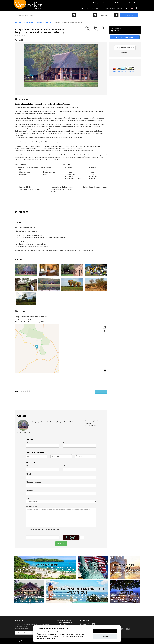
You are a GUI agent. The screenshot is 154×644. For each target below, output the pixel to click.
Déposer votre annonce (102, 3)
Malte (54, 597)
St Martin (31, 567)
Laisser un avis (101, 392)
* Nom (65, 466)
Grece (84, 595)
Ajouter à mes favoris (125, 48)
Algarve (92, 597)
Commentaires (31, 506)
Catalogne (73, 599)
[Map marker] (61, 347)
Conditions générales (65, 623)
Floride (47, 567)
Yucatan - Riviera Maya (27, 571)
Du (27, 442)
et (30, 597)
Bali (19, 567)
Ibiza (73, 595)
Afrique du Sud (125, 595)
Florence (118, 570)
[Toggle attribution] (105, 371)
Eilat (138, 597)
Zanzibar (113, 597)
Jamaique (19, 569)
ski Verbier (133, 599)
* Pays (28, 498)
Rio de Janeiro (115, 595)
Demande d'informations (125, 37)
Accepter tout (105, 631)
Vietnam (30, 601)
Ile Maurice (62, 569)
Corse (95, 595)
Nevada (97, 573)
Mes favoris (120, 3)
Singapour (36, 601)
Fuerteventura (73, 597)
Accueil (80, 8)
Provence (121, 573)
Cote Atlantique (59, 595)
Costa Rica (132, 597)
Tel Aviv (118, 597)
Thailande (24, 567)
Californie (87, 571)
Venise (124, 570)
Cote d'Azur (50, 595)
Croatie (49, 597)
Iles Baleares (54, 569)
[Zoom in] (105, 331)
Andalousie (65, 599)
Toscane (79, 599)
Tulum (113, 599)
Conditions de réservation (113, 8)
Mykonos (89, 595)
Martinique (53, 567)
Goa (40, 599)
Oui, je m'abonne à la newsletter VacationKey (46, 529)
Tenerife (59, 597)
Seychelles (69, 569)
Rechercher (129, 15)
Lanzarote (65, 597)
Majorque (78, 595)
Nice (133, 570)
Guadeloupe (61, 567)
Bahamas (69, 567)
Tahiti (65, 571)
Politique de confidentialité (46, 638)
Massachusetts (89, 573)
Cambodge (23, 601)
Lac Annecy (133, 602)
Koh (32, 597)
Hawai (81, 573)
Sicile (106, 595)
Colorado (103, 573)
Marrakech (125, 597)
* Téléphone (30, 490)
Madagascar (134, 595)
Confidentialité (63, 625)
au (64, 442)
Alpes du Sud (124, 599)
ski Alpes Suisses (124, 602)
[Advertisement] (61, 202)
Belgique (128, 573)
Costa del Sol (99, 597)
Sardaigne (101, 595)
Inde (37, 599)
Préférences (105, 636)
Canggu (22, 599)
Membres (133, 3)
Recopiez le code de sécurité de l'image (40, 534)
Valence (133, 573)
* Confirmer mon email (34, 482)
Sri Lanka (38, 571)
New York (94, 571)
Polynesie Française (56, 571)
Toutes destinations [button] (94, 8)
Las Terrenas (45, 571)
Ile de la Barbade (44, 569)
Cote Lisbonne (93, 599)
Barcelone (124, 574)
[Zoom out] (105, 334)
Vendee (85, 599)
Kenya (118, 599)
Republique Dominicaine (30, 569)
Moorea (70, 571)
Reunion (17, 597)
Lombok (27, 599)
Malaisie (32, 599)
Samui (36, 597)
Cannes (129, 570)
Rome (113, 570)
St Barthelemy (39, 567)
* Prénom (29, 466)
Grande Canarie (84, 597)
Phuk (28, 597)
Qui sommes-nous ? (64, 620)
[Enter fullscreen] (105, 327)
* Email (28, 474)
